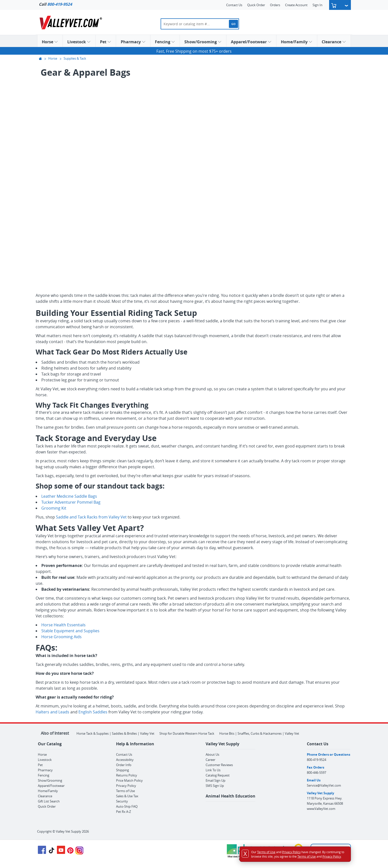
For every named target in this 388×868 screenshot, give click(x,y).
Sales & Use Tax (127, 796)
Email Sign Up (216, 780)
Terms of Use (125, 791)
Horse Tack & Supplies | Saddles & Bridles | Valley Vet (115, 733)
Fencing (165, 42)
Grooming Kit (54, 508)
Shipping (122, 770)
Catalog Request (218, 775)
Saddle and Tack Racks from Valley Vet (91, 517)
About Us (212, 754)
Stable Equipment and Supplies (70, 631)
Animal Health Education (230, 796)
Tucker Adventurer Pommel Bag (71, 502)
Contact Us (234, 5)
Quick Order (256, 5)
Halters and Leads (52, 712)
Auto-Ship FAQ (127, 806)
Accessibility (125, 760)
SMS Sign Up (215, 786)
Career (210, 760)
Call (55, 4)
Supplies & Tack (75, 59)
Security (122, 801)
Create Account (296, 5)
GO (233, 24)
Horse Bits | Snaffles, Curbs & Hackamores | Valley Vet (259, 733)
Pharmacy (133, 42)
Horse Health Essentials (63, 625)
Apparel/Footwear (251, 42)
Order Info (124, 765)
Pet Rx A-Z (123, 812)
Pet (106, 42)
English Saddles (93, 712)
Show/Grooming (203, 42)
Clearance (334, 42)
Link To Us (213, 770)
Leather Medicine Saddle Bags (69, 496)
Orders (275, 5)
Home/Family (297, 42)
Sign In (317, 5)
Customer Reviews (219, 765)
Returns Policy (127, 775)
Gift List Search (49, 801)
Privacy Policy (126, 786)
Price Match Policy (129, 780)
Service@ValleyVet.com (324, 785)
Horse (50, 42)
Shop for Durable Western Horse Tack (187, 733)
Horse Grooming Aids (61, 637)
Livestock (79, 42)
